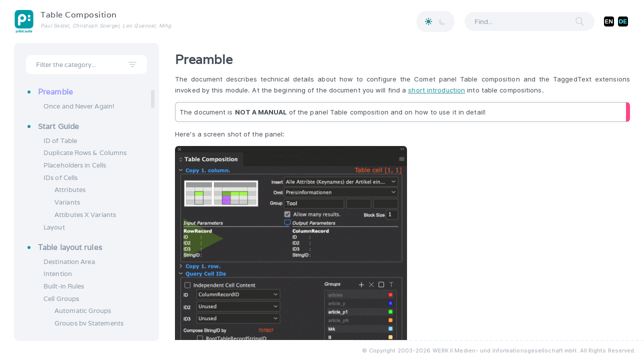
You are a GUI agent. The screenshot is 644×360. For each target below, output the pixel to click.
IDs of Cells (60, 178)
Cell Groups (61, 299)
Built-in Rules (64, 286)
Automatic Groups (83, 311)
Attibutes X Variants (85, 215)
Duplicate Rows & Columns (85, 153)
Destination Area (69, 262)
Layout (54, 227)
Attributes (70, 190)
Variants (67, 202)
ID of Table (60, 141)
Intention (58, 274)
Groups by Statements (89, 323)
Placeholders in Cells (75, 165)
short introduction (436, 90)
